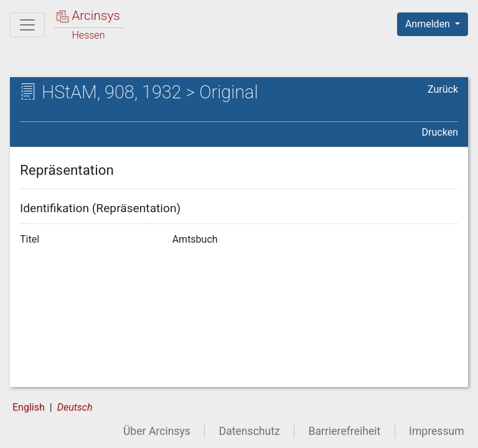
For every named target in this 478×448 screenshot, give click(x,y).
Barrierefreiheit (345, 431)
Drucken (440, 132)
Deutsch (75, 407)
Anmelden (429, 24)
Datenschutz (250, 431)
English (29, 407)
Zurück (443, 89)
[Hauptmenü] (27, 25)
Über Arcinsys (157, 431)
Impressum (437, 431)
